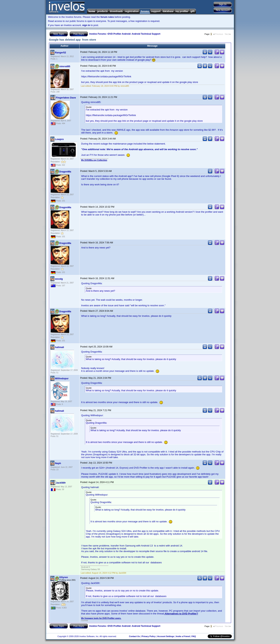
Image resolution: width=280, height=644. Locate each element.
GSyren (64, 577)
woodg (59, 279)
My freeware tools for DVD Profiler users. (101, 618)
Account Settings (166, 636)
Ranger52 (60, 53)
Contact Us (134, 636)
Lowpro (59, 139)
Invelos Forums (98, 34)
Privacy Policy (149, 636)
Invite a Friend (183, 636)
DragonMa (65, 172)
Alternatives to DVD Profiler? (181, 614)
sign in (86, 25)
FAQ (194, 636)
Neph (58, 463)
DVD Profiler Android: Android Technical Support (134, 34)
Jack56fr (61, 483)
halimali (59, 347)
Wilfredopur (62, 378)
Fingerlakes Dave (66, 98)
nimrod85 (65, 66)
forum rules (107, 17)
